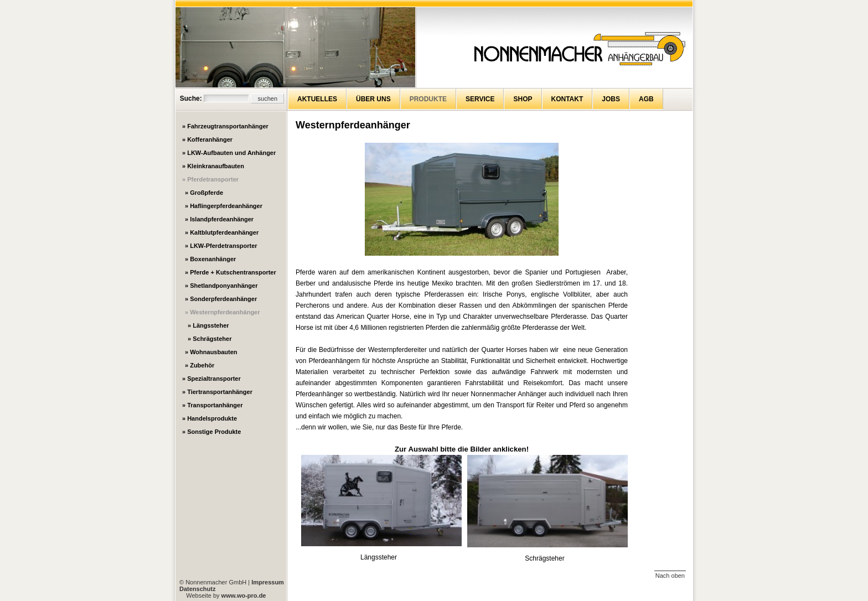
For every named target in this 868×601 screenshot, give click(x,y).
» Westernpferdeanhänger (223, 312)
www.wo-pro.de (244, 595)
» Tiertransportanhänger (217, 392)
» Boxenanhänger (210, 259)
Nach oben (670, 576)
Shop (523, 99)
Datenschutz (197, 589)
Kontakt (567, 99)
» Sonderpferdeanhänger (221, 299)
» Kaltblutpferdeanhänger (222, 232)
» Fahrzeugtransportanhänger (225, 126)
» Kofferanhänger (207, 139)
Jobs (611, 99)
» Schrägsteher (210, 339)
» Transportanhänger (212, 405)
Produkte (428, 99)
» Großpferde (204, 193)
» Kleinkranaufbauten (213, 166)
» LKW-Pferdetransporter (221, 246)
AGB (646, 99)
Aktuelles (317, 99)
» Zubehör (200, 365)
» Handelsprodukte (210, 418)
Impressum (268, 582)
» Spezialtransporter (211, 379)
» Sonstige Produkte (211, 432)
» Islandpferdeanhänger (219, 219)
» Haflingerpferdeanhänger (224, 206)
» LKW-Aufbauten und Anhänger (229, 153)
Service (480, 99)
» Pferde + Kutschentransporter (231, 272)
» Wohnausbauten (211, 352)
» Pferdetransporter (210, 179)
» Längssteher (208, 325)
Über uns (373, 99)
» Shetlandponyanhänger (221, 286)
